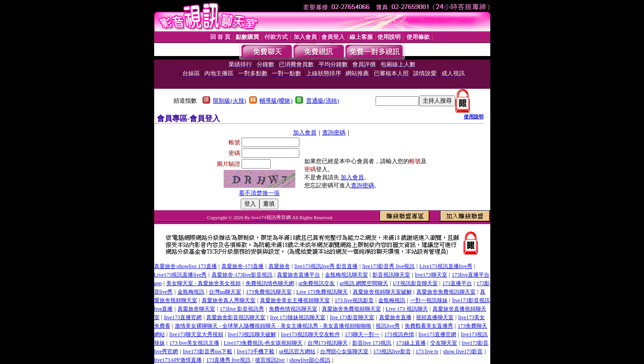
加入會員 (305, 132)
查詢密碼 (334, 132)
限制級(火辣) (229, 101)
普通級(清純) (323, 101)
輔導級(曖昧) (276, 101)
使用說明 (474, 117)
